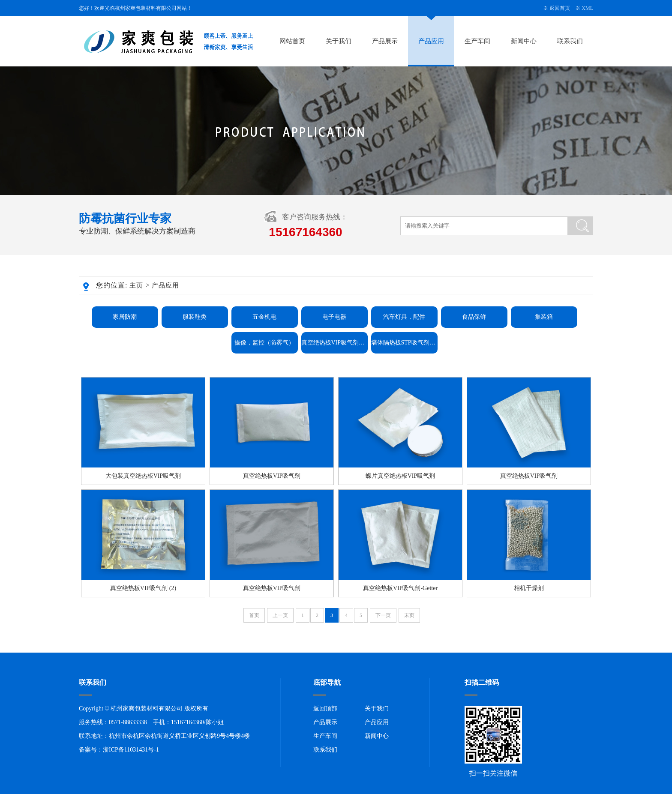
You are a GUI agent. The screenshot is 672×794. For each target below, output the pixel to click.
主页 (136, 285)
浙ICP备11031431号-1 (131, 750)
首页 (254, 615)
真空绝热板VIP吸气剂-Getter (400, 588)
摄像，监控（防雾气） (264, 343)
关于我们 (339, 41)
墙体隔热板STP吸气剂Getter (404, 343)
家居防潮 (125, 317)
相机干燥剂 (529, 588)
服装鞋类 (195, 317)
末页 (409, 615)
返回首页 (560, 8)
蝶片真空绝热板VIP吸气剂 (400, 476)
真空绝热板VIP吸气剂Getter (334, 343)
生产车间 (477, 41)
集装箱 (544, 317)
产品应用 (431, 41)
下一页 (383, 615)
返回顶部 (325, 709)
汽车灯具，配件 (404, 317)
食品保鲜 (474, 317)
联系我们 (570, 41)
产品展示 (385, 41)
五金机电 (264, 317)
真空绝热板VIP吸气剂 (272, 476)
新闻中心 (524, 41)
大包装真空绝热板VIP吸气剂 (143, 476)
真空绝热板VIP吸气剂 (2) (143, 588)
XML (587, 8)
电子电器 (334, 317)
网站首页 (292, 41)
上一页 (280, 615)
